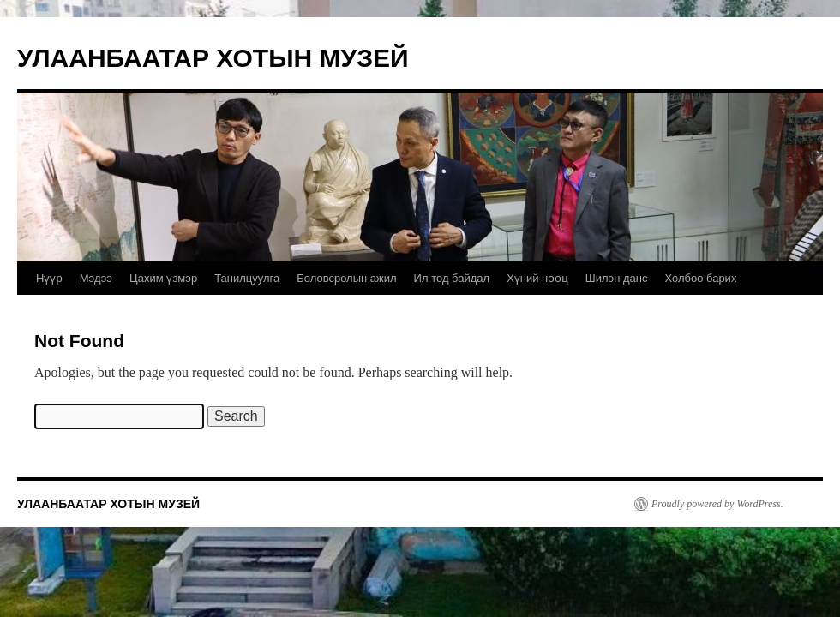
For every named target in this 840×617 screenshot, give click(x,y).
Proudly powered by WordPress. (717, 504)
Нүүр (49, 278)
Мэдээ (96, 278)
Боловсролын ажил (346, 278)
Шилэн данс (617, 278)
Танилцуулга (247, 278)
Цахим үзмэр (163, 278)
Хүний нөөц (537, 278)
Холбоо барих (700, 278)
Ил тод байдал (452, 278)
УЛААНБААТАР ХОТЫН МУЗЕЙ (213, 58)
